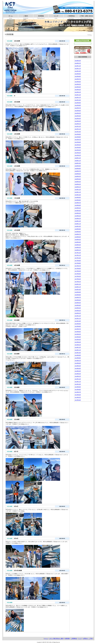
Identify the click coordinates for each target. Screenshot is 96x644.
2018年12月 (78, 221)
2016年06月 (78, 300)
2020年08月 (78, 168)
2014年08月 (78, 358)
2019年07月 (78, 203)
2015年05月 (78, 334)
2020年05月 (78, 176)
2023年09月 (78, 74)
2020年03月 (78, 182)
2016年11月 (78, 287)
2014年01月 (78, 376)
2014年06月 (78, 363)
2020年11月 (78, 161)
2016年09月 (78, 292)
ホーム (46, 639)
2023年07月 (78, 79)
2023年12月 (78, 66)
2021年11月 (78, 129)
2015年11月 (78, 318)
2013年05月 (78, 397)
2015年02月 (78, 342)
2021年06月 (78, 142)
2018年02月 (78, 247)
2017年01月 (78, 282)
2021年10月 (78, 132)
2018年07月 (78, 234)
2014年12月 (78, 347)
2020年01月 (78, 187)
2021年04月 (78, 147)
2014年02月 (78, 374)
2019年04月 (78, 211)
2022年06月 (78, 111)
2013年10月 (78, 384)
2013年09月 (78, 387)
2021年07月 (78, 140)
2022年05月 (78, 113)
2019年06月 (78, 205)
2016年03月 (78, 308)
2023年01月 (78, 92)
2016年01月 (78, 313)
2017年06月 (78, 268)
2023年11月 (78, 69)
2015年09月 (78, 324)
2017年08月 (78, 263)
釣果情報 (67, 639)
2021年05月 (78, 145)
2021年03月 (78, 150)
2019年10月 (78, 195)
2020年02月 (78, 184)
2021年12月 (78, 126)
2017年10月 (78, 258)
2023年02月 (78, 90)
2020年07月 (78, 171)
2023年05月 (78, 84)
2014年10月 (78, 353)
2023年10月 (78, 71)
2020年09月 (78, 166)
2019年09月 (78, 197)
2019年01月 (78, 218)
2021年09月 (78, 134)
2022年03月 (78, 118)
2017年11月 (78, 255)
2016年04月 (78, 305)
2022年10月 (78, 100)
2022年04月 (78, 116)
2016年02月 (78, 311)
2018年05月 (78, 240)
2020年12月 (78, 158)
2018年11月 (78, 224)
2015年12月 (78, 316)
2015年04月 (78, 337)
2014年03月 (78, 371)
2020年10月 (78, 163)
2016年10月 (78, 290)
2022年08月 (78, 105)
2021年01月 (78, 155)
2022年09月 (78, 103)
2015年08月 (78, 326)
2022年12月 (78, 95)
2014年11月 (78, 350)
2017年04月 (78, 274)
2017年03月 (78, 276)
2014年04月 (78, 368)
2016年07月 (78, 297)
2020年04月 (78, 179)
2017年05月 (78, 271)
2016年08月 (78, 295)
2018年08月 (78, 232)
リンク (80, 639)
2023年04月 (78, 87)
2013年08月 (78, 389)
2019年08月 (78, 200)
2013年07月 (78, 392)
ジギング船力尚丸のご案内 (56, 639)
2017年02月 (78, 279)
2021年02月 (78, 153)
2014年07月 (78, 361)
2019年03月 (78, 213)
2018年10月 (78, 226)
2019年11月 (78, 192)
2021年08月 (78, 137)
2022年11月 (78, 97)
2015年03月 (78, 340)
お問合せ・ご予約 (88, 639)
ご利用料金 (74, 639)
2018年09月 (78, 229)
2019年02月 (78, 216)
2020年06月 (78, 174)
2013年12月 (78, 379)
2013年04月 (78, 400)
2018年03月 (78, 245)
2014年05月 (78, 366)
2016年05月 (78, 303)
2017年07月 (78, 266)
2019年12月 (78, 190)
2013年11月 (78, 382)
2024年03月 (78, 61)
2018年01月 (78, 250)
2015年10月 (78, 321)
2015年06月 (78, 332)
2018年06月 (78, 237)
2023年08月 (78, 76)
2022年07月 (78, 108)
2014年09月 (78, 355)
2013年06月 (78, 395)
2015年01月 (78, 345)
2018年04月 (78, 242)
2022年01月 (78, 124)
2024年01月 (78, 63)
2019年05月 (78, 208)
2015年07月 (78, 329)
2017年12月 (78, 253)
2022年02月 (78, 121)
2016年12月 (78, 284)
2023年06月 (78, 82)
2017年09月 (78, 261)
